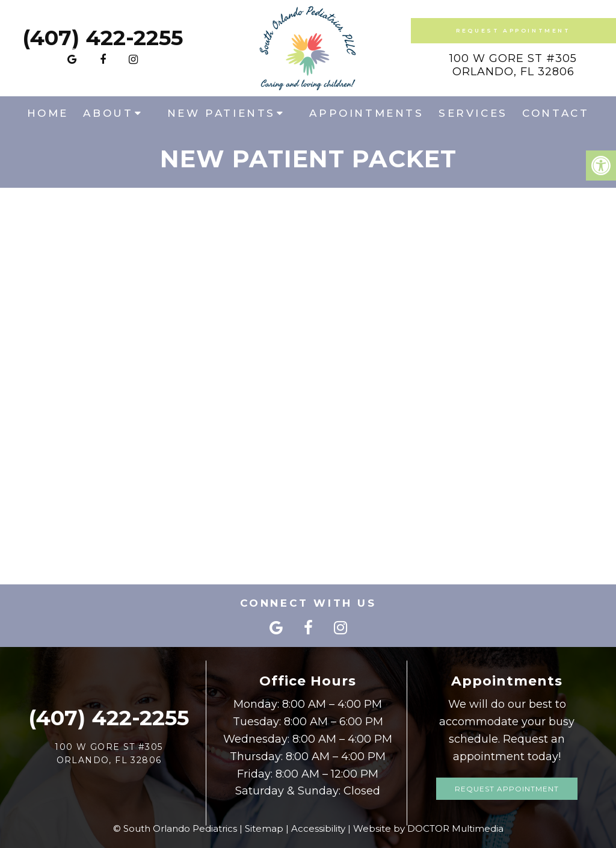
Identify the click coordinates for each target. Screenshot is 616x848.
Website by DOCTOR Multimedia (428, 828)
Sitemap (264, 828)
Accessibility (318, 828)
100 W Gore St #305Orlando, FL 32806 (513, 65)
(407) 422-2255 (103, 38)
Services (473, 113)
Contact (556, 113)
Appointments (366, 113)
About (108, 113)
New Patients (221, 113)
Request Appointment (513, 30)
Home (48, 113)
